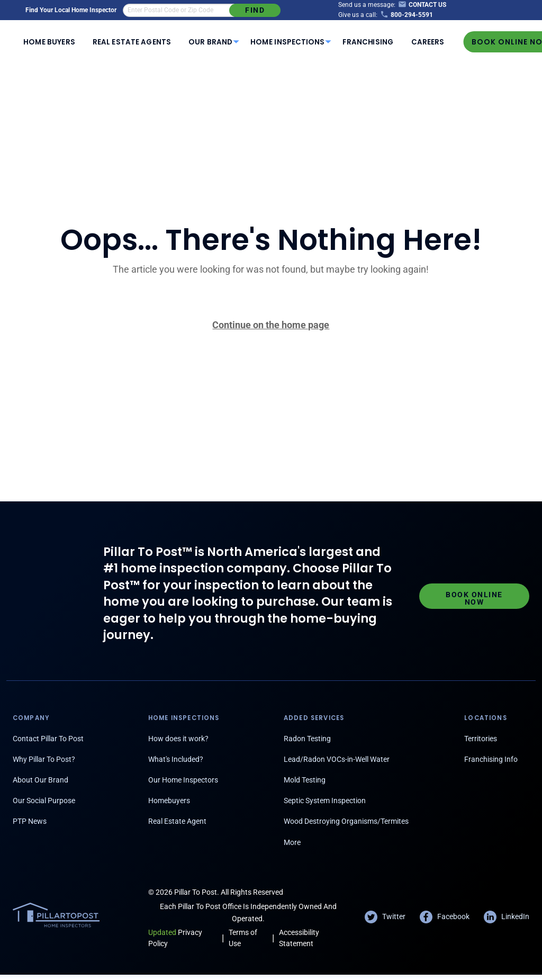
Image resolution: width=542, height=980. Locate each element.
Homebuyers (169, 801)
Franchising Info (491, 759)
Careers (428, 42)
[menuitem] (49, 42)
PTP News (30, 821)
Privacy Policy (175, 938)
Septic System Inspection (325, 801)
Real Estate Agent (177, 821)
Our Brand (210, 42)
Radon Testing (307, 739)
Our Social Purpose (44, 801)
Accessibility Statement (299, 938)
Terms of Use (243, 938)
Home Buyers (49, 42)
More (292, 842)
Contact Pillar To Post (48, 739)
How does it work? (178, 739)
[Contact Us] (421, 5)
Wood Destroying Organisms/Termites (346, 821)
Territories (481, 739)
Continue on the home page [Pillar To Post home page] (271, 325)
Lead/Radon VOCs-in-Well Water (337, 759)
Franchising (368, 42)
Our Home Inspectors (183, 780)
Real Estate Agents (132, 42)
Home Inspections (287, 42)
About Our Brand (40, 780)
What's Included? (176, 759)
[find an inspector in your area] (179, 10)
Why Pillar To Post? (44, 759)
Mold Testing (305, 780)
